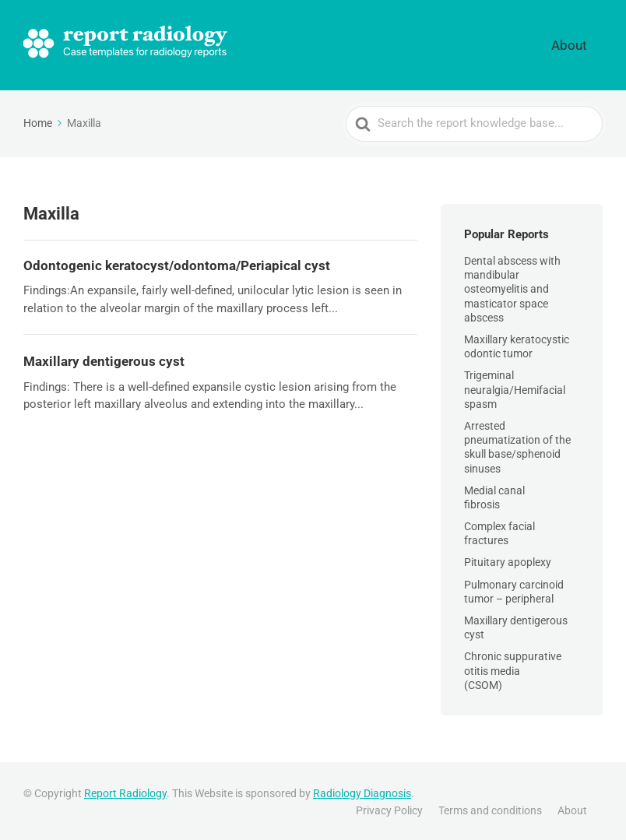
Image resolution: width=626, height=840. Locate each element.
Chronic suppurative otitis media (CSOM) (513, 668)
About (581, 44)
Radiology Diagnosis (362, 791)
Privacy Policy (389, 807)
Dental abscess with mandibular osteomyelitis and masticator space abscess (512, 287)
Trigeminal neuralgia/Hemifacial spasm (515, 387)
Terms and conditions (490, 807)
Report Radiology (125, 791)
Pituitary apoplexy (508, 560)
